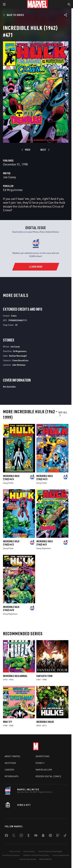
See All (63, 414)
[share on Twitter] (14, 836)
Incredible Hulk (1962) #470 (11, 608)
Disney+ (40, 763)
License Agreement (61, 855)
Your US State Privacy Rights (50, 851)
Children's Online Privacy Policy (36, 855)
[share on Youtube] (36, 836)
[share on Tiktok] (65, 836)
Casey (5, 483)
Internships (12, 776)
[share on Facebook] (6, 836)
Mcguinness (46, 548)
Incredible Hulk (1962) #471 (44, 543)
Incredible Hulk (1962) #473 (44, 478)
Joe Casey (9, 177)
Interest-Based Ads (28, 859)
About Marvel (13, 756)
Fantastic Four (44, 676)
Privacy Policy (29, 851)
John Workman (19, 365)
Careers (10, 770)
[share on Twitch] (58, 836)
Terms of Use (15, 851)
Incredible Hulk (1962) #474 (11, 478)
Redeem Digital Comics (49, 776)
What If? (7, 722)
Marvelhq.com (44, 770)
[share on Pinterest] (50, 836)
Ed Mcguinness (13, 190)
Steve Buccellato (20, 360)
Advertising (43, 756)
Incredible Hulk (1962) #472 (11, 543)
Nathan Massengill (18, 356)
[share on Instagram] (21, 836)
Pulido (11, 483)
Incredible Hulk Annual (15, 676)
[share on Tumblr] (28, 836)
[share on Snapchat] (43, 836)
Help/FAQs (11, 763)
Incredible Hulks (45, 722)
